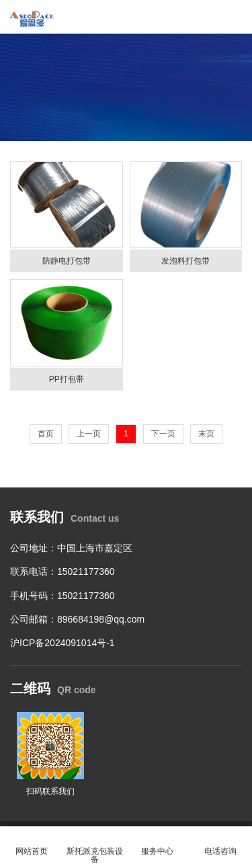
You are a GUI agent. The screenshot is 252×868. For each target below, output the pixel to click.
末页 (206, 434)
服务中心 (158, 843)
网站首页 (32, 843)
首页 (46, 434)
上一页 (89, 434)
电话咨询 (220, 843)
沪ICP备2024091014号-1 (62, 643)
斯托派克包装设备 (95, 847)
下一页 (163, 434)
